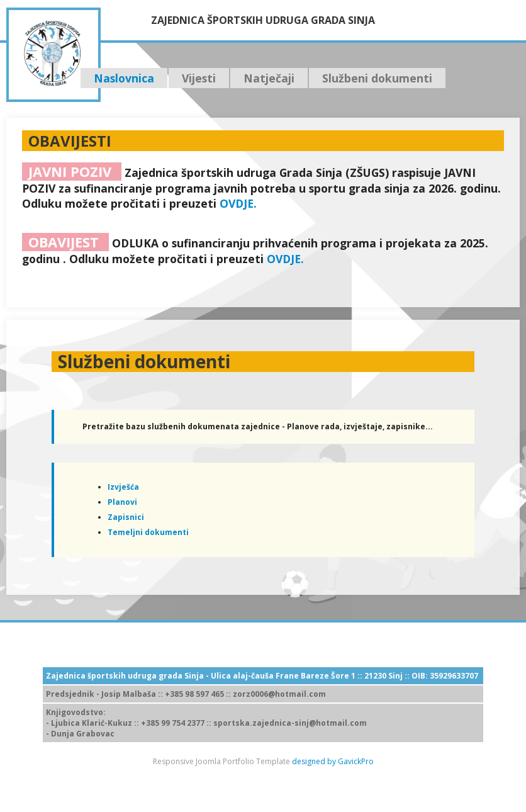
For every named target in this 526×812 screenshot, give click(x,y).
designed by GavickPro (333, 761)
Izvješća (123, 487)
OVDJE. (238, 203)
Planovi (122, 502)
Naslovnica (124, 78)
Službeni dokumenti (377, 78)
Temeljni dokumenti (148, 532)
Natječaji (269, 78)
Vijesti (199, 78)
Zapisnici (126, 517)
